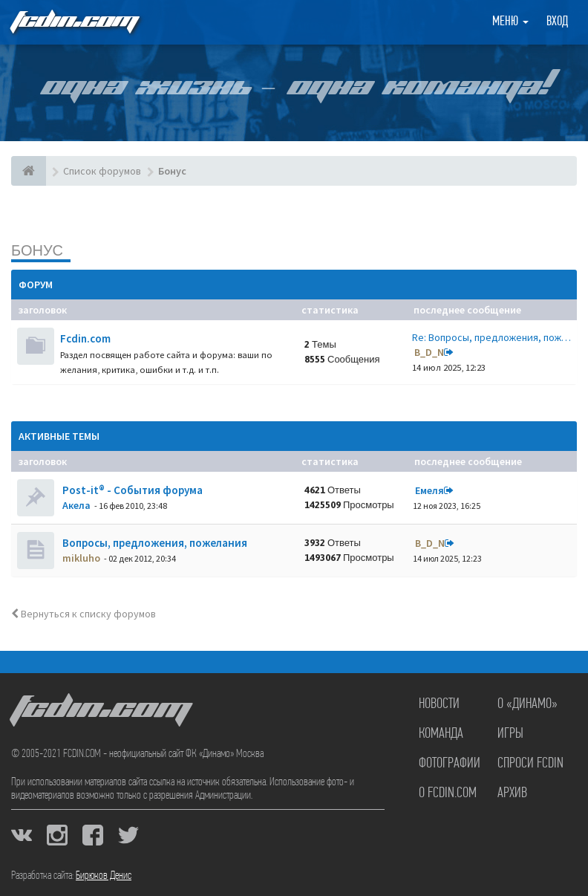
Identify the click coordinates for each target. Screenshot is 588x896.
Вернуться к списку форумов (84, 614)
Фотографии (450, 764)
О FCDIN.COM (448, 793)
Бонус (37, 250)
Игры (510, 734)
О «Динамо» (527, 704)
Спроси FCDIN (530, 764)
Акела (76, 505)
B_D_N (429, 352)
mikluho (81, 558)
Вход (557, 22)
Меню (510, 22)
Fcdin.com (85, 338)
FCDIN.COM (73, 22)
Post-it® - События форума (131, 490)
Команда (441, 734)
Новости (439, 704)
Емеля (429, 490)
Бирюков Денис (104, 876)
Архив (512, 793)
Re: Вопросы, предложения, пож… (491, 337)
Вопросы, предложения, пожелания (154, 543)
